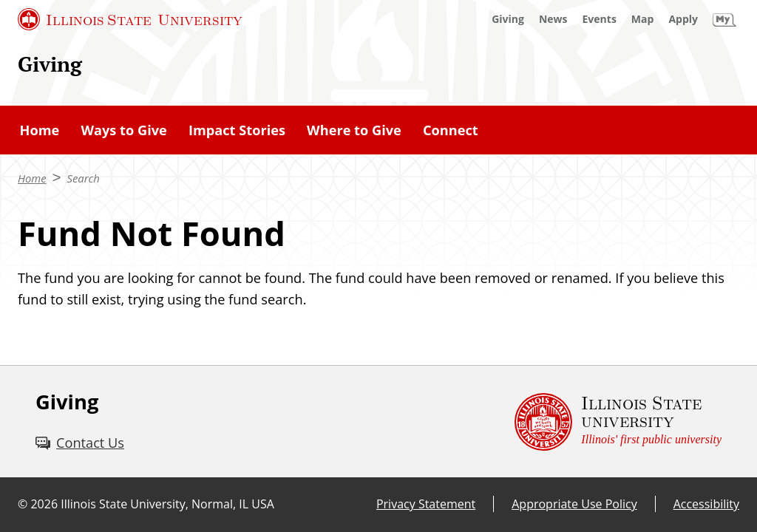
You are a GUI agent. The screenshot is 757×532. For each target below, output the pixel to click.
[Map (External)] (643, 19)
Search (84, 178)
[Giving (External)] (508, 19)
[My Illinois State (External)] (724, 19)
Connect (451, 130)
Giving (50, 64)
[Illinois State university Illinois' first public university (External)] (618, 422)
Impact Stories (237, 130)
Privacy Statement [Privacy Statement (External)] (426, 504)
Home (40, 130)
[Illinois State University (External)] (130, 19)
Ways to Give (123, 130)
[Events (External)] (600, 19)
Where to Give (354, 130)
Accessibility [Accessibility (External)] (706, 504)
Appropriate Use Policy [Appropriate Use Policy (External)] (574, 504)
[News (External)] (553, 19)
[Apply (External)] (683, 19)
